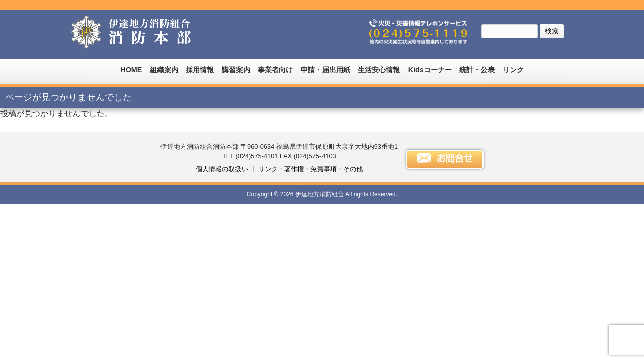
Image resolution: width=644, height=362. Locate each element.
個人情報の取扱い (222, 169)
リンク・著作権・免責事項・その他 (310, 169)
